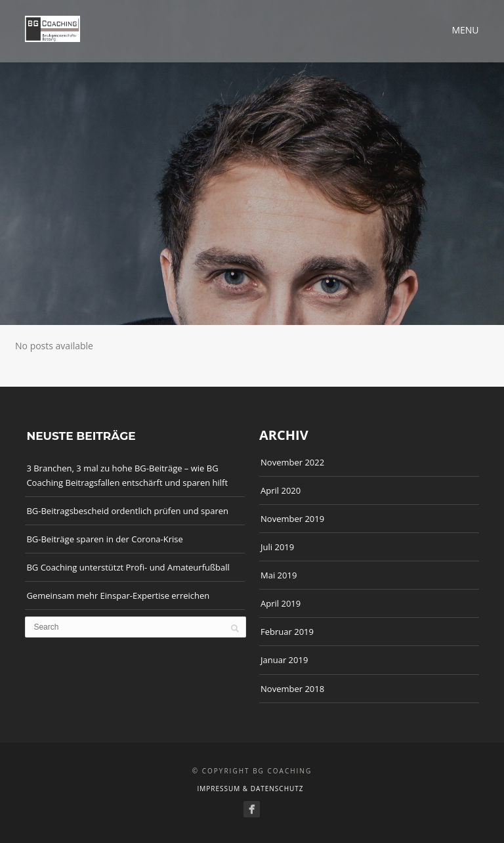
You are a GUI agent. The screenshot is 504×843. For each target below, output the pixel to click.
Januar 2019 (284, 660)
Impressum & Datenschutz (250, 789)
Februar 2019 (287, 632)
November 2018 (292, 689)
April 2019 (281, 603)
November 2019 (292, 519)
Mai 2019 (279, 575)
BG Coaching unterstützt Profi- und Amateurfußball (128, 567)
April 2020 (281, 490)
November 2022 (292, 462)
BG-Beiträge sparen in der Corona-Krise (104, 539)
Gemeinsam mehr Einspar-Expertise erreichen (118, 595)
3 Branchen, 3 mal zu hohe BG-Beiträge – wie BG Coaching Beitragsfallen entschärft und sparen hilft (127, 475)
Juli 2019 (277, 547)
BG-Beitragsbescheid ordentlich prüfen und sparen (127, 511)
